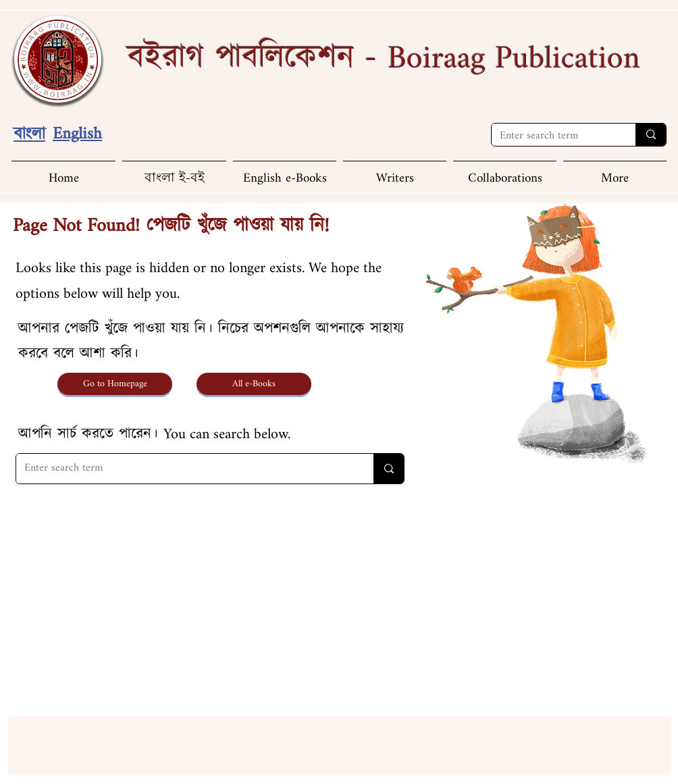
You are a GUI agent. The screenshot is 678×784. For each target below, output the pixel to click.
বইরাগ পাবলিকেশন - (384, 58)
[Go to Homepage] (115, 384)
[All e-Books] (254, 384)
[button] (615, 173)
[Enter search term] (553, 137)
